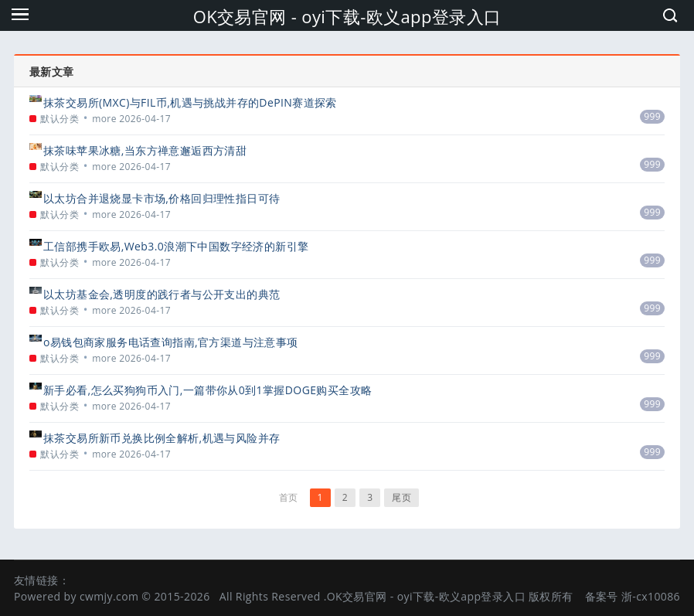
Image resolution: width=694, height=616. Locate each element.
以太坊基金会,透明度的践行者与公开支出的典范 (162, 294)
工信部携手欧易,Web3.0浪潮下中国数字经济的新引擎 (176, 246)
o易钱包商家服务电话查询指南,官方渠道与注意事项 (171, 342)
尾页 (401, 497)
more (104, 119)
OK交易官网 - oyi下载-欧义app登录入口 (347, 16)
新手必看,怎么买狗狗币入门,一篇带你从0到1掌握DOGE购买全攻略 (208, 390)
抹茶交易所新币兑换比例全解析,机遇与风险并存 (162, 438)
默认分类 (60, 119)
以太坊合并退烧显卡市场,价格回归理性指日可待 (162, 198)
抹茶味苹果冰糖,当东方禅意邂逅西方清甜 (145, 150)
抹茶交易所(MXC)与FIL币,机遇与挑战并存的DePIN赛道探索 (190, 102)
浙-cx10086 (651, 596)
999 (652, 116)
